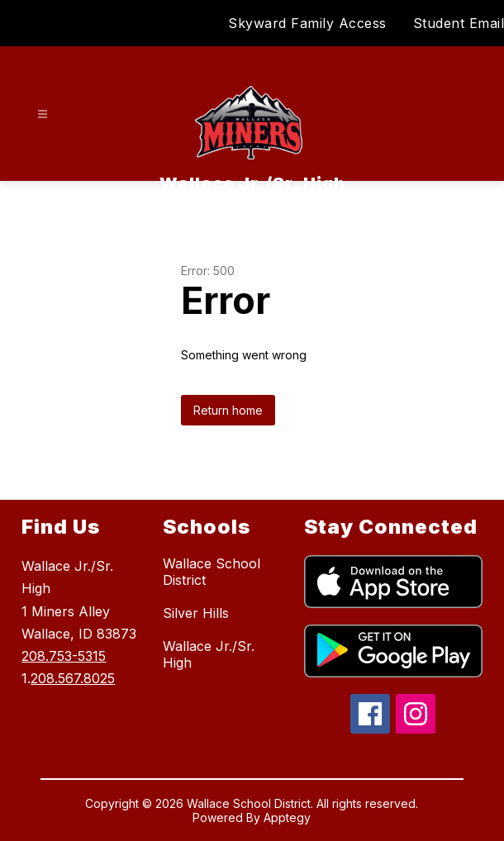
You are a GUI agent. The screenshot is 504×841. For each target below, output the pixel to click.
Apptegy (287, 817)
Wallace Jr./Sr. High (209, 654)
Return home (228, 410)
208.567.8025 (73, 678)
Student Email (459, 23)
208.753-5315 (64, 656)
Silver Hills (196, 613)
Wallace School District (212, 572)
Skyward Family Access (307, 23)
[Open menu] (43, 114)
